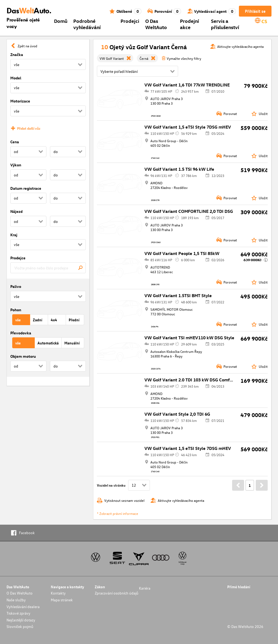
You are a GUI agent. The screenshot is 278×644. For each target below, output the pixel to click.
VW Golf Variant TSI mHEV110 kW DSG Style (189, 338)
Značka (17, 55)
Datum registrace (26, 188)
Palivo (16, 286)
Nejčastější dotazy (21, 620)
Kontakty (58, 593)
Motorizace (20, 101)
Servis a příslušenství (225, 24)
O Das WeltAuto (156, 24)
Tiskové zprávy (18, 613)
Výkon (16, 165)
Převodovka (21, 333)
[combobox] (48, 268)
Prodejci (130, 21)
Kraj (14, 235)
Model (16, 78)
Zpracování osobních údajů (117, 593)
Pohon (16, 310)
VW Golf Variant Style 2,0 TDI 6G (177, 414)
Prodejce (18, 258)
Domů (61, 21)
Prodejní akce (189, 24)
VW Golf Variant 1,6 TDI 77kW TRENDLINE (187, 85)
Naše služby (16, 600)
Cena (15, 142)
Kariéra (145, 588)
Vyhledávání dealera (23, 607)
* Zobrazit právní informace (118, 513)
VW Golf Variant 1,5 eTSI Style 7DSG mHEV (188, 127)
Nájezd (16, 211)
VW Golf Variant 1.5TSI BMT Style (178, 295)
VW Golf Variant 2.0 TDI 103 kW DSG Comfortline (194, 380)
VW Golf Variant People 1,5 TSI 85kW (182, 253)
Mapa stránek (62, 600)
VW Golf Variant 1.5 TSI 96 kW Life (179, 169)
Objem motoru (23, 356)
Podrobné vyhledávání (87, 24)
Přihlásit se (255, 11)
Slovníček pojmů (20, 626)
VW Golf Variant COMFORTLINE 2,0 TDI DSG (189, 211)
